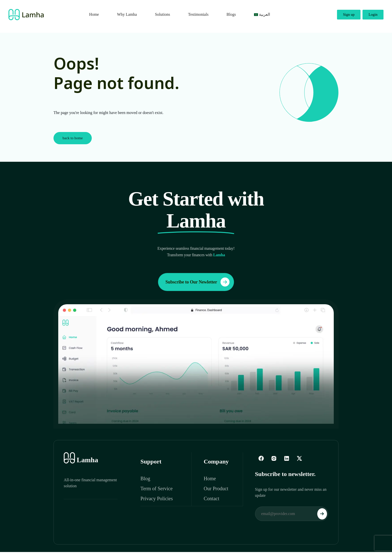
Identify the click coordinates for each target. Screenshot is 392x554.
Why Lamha (127, 14)
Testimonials (198, 14)
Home (94, 14)
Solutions (162, 14)
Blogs (231, 14)
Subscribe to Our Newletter (197, 282)
